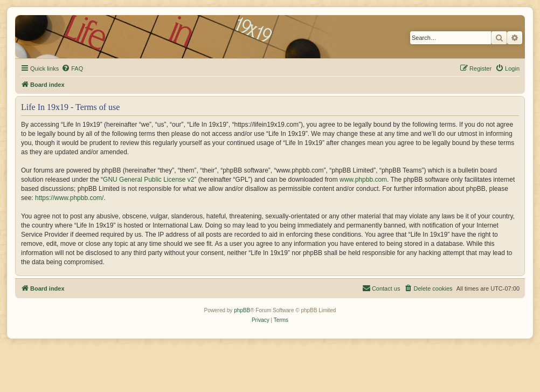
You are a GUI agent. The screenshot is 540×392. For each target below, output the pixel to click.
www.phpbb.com (363, 180)
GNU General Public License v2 (148, 180)
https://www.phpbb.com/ (69, 198)
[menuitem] (72, 68)
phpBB (242, 310)
